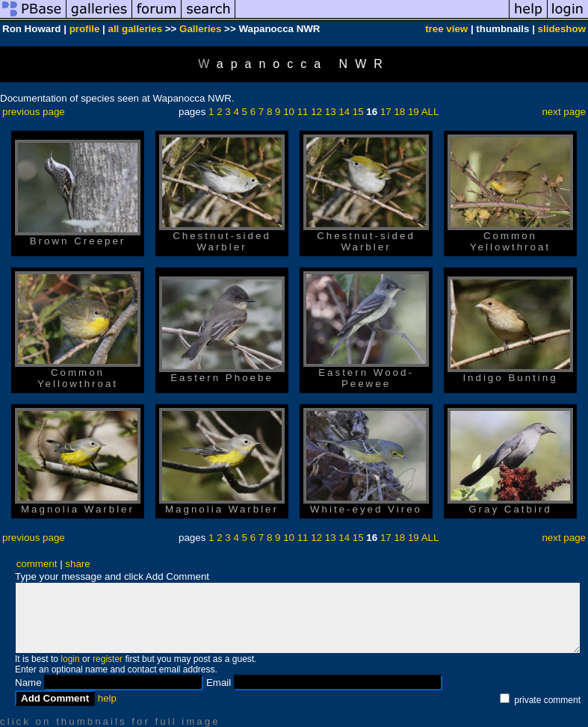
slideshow (562, 29)
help (107, 698)
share (77, 564)
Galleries (200, 29)
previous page (34, 112)
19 (414, 112)
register (108, 659)
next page (564, 112)
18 (399, 112)
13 (331, 112)
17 (386, 112)
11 (303, 112)
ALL (430, 112)
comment (37, 564)
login (70, 659)
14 (344, 112)
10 (289, 112)
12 (316, 112)
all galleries (136, 29)
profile (85, 29)
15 (358, 112)
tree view (446, 29)
